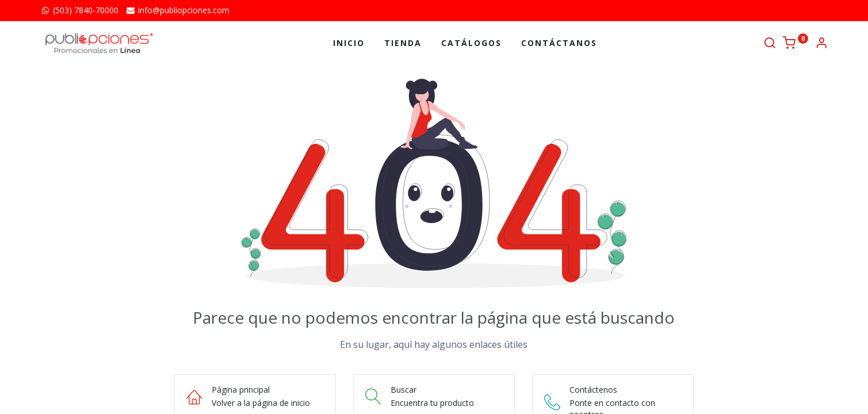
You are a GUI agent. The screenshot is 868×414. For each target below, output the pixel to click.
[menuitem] (349, 43)
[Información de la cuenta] (821, 44)
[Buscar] (770, 44)
